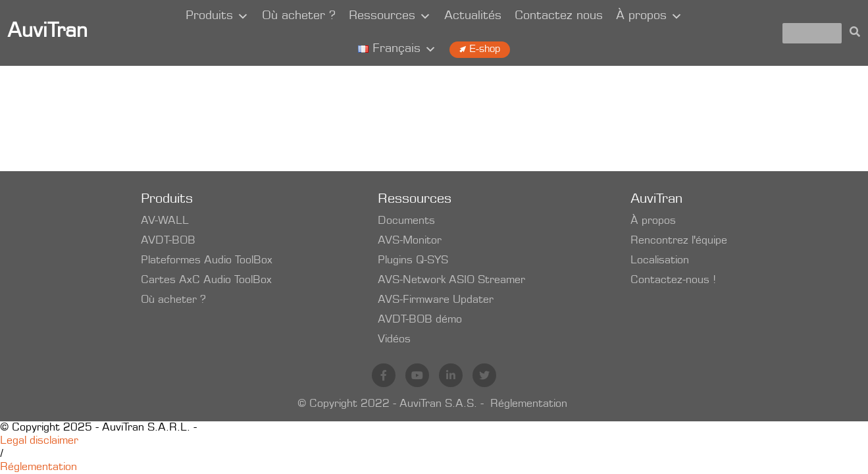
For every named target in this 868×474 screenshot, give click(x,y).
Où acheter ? (299, 16)
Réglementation (529, 404)
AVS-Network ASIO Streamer (451, 280)
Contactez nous (559, 16)
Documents (406, 221)
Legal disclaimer (39, 441)
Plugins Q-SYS (413, 261)
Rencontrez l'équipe (679, 241)
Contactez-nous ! (673, 280)
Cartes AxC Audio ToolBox (206, 280)
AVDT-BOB (168, 241)
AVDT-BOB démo (420, 320)
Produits (217, 16)
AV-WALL (165, 221)
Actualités (473, 16)
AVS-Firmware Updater (436, 300)
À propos (649, 16)
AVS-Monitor (410, 241)
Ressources (390, 16)
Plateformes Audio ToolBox (207, 261)
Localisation (660, 261)
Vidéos (394, 340)
